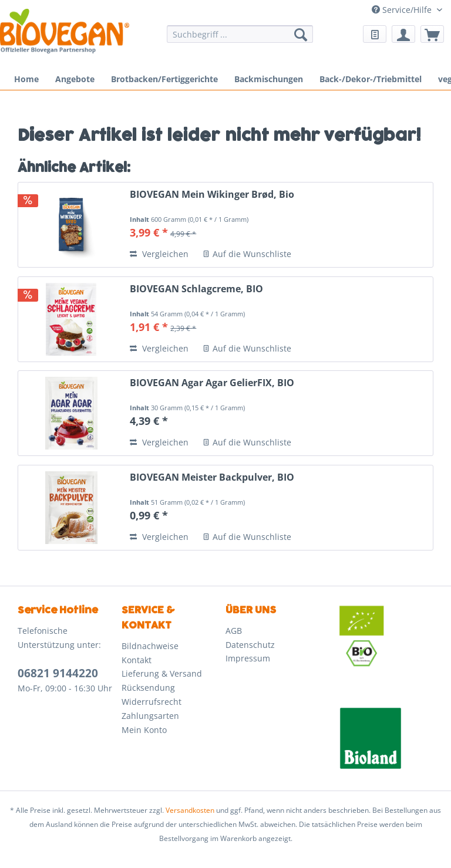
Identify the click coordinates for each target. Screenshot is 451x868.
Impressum (248, 658)
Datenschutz (250, 645)
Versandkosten (190, 810)
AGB (234, 631)
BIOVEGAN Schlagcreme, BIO (196, 289)
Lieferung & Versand (162, 673)
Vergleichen (159, 254)
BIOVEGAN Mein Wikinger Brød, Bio (212, 195)
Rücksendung (148, 688)
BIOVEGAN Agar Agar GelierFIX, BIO (212, 383)
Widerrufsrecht (152, 702)
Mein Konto (144, 730)
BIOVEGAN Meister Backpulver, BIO (212, 477)
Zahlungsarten (150, 716)
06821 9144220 (58, 673)
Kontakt (137, 660)
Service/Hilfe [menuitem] (403, 10)
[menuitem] (240, 40)
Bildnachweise (150, 646)
